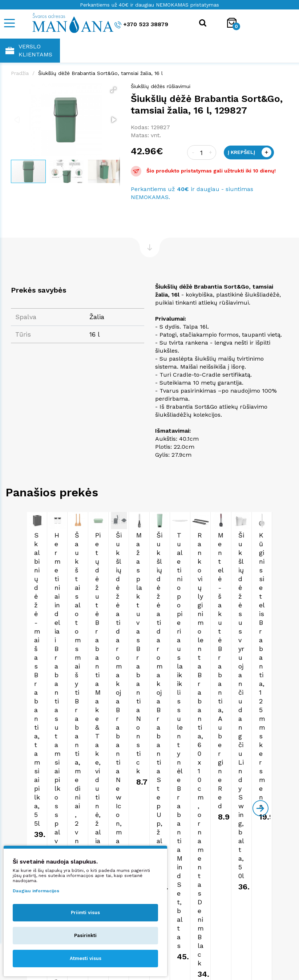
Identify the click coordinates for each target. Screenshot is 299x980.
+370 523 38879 (141, 25)
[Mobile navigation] (9, 23)
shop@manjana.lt (30, 785)
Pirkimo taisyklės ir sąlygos (149, 820)
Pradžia (20, 73)
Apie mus (150, 813)
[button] (113, 90)
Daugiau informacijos (36, 891)
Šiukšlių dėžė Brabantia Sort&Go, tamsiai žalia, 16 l (100, 73)
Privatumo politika (149, 827)
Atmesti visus (86, 958)
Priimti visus (85, 912)
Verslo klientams (29, 50)
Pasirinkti (85, 935)
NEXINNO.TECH (272, 962)
